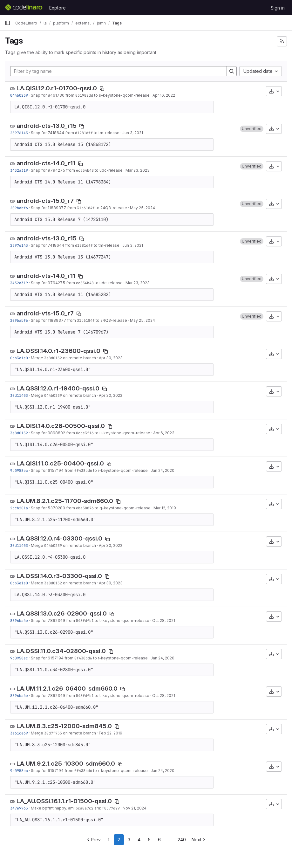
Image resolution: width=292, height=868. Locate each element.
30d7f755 (53, 733)
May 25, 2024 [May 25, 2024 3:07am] (143, 208)
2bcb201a (19, 508)
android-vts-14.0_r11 (46, 276)
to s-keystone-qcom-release (121, 95)
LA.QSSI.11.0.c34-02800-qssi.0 (61, 651)
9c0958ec (19, 470)
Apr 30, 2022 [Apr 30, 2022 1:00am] (111, 395)
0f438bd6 (83, 470)
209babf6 (19, 208)
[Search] (232, 71)
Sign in (278, 8)
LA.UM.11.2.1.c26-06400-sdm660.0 (67, 689)
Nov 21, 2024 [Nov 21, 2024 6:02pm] (135, 808)
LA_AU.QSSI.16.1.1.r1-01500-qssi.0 (64, 801)
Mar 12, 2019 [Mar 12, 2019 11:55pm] (165, 508)
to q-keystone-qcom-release (122, 508)
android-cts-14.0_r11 (46, 163)
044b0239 (19, 95)
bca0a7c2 (85, 808)
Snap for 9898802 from (53, 433)
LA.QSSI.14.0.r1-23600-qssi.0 (58, 351)
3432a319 (19, 170)
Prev (93, 840)
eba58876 (85, 508)
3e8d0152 (53, 358)
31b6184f (86, 208)
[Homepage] (24, 8)
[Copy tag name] (102, 89)
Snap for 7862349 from (53, 620)
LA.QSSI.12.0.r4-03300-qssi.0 (59, 538)
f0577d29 (111, 808)
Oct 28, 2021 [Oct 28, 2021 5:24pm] (164, 620)
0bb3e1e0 (19, 358)
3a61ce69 (19, 733)
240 (182, 840)
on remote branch (79, 358)
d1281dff (84, 133)
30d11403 (19, 395)
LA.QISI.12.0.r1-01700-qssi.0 (57, 88)
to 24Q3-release (111, 208)
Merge (37, 358)
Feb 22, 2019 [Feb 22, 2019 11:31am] (111, 733)
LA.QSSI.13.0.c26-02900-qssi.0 (62, 613)
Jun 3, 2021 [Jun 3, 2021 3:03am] (133, 133)
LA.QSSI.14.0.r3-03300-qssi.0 (59, 576)
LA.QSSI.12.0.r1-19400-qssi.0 (58, 388)
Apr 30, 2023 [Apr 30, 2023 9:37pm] (111, 358)
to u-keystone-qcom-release (122, 433)
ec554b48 (85, 170)
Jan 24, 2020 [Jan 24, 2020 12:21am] (163, 470)
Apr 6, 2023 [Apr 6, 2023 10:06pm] (164, 433)
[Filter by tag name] (119, 71)
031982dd (84, 95)
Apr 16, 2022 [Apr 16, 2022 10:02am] (164, 95)
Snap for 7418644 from (53, 133)
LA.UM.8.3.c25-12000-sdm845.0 (64, 726)
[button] (252, 129)
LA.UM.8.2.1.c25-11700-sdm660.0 (65, 501)
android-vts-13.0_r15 (47, 238)
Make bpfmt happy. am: (53, 808)
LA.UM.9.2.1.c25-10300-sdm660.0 (66, 764)
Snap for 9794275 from (53, 170)
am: (98, 808)
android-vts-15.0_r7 (45, 313)
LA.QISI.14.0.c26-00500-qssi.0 (61, 426)
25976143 (19, 133)
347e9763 (19, 808)
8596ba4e (19, 620)
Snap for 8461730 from (53, 95)
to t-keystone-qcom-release (122, 620)
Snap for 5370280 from (53, 508)
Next (199, 840)
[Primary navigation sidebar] (8, 23)
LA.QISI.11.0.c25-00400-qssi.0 (60, 463)
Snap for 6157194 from (53, 470)
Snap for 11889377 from (54, 208)
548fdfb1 (85, 620)
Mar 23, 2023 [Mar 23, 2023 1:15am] (138, 170)
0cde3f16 (85, 433)
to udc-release (108, 170)
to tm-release (106, 133)
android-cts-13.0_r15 (47, 126)
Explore (58, 8)
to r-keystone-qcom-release (120, 470)
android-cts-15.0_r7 (45, 201)
